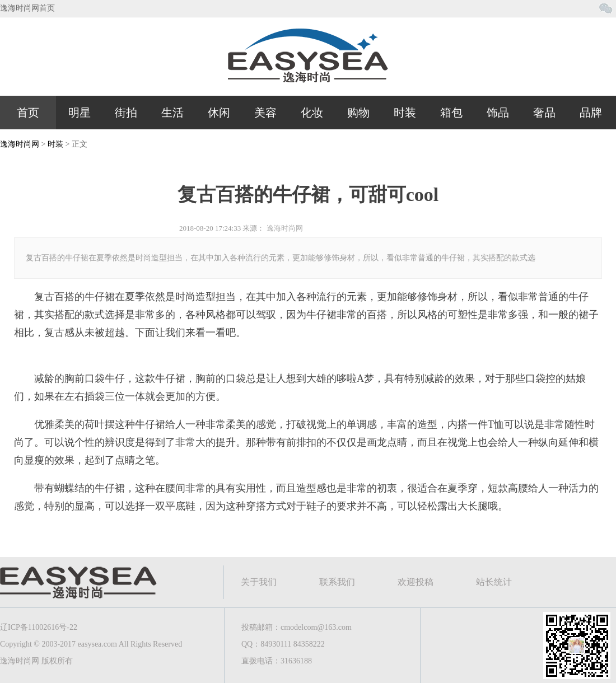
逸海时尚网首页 (27, 8)
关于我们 (259, 582)
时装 (405, 113)
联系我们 (337, 582)
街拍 (126, 113)
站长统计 (494, 582)
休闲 (219, 113)
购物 (358, 113)
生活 (172, 113)
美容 (265, 113)
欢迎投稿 (416, 582)
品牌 (591, 113)
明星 (80, 113)
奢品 (544, 113)
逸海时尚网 (20, 144)
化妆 (312, 113)
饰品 (498, 113)
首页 (28, 113)
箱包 (451, 113)
